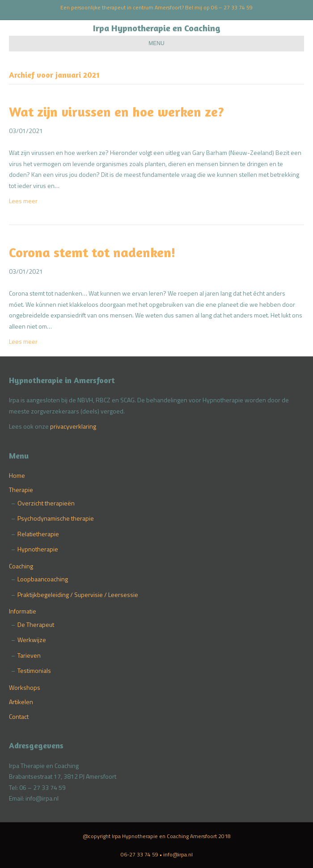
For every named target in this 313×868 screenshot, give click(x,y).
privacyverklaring (73, 426)
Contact (19, 716)
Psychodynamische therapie (56, 518)
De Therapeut (36, 624)
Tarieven (29, 655)
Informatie (23, 611)
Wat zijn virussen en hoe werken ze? (116, 112)
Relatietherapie (38, 534)
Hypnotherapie (38, 549)
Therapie (21, 490)
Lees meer (23, 201)
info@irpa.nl (178, 854)
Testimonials (34, 670)
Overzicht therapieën (46, 503)
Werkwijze (32, 640)
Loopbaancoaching (43, 579)
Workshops (25, 687)
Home (17, 475)
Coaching (21, 566)
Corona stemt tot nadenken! (92, 252)
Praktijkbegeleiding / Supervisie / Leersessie (78, 595)
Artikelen (21, 702)
